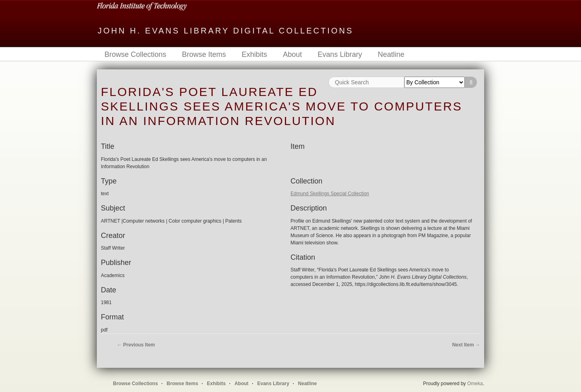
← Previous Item (136, 345)
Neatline (391, 54)
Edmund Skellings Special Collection (330, 194)
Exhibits (254, 54)
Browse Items (204, 54)
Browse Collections (135, 54)
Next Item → (466, 345)
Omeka (475, 384)
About (292, 54)
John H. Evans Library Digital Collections (226, 31)
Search (471, 82)
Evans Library (340, 54)
